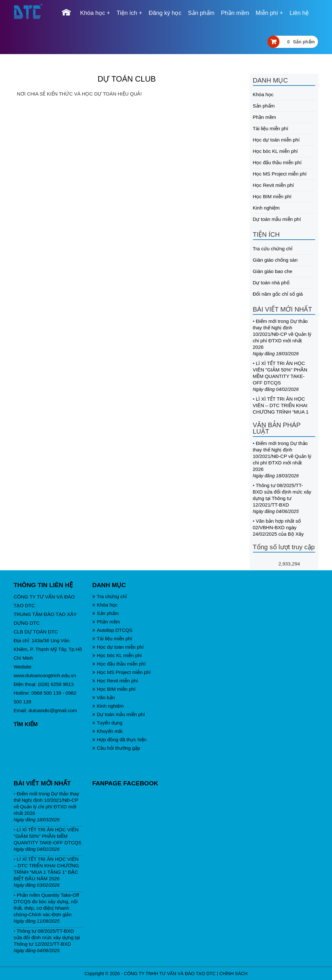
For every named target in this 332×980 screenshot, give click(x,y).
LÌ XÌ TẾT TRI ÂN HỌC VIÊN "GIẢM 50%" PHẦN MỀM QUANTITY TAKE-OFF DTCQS (47, 836)
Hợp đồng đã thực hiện (120, 740)
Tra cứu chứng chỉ (273, 249)
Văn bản (104, 697)
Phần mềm (235, 13)
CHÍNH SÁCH (233, 974)
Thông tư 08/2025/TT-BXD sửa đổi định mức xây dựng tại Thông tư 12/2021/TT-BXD (47, 937)
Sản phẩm (201, 13)
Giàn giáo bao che (273, 271)
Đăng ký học (165, 13)
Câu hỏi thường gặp (116, 748)
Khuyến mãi (107, 731)
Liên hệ (299, 13)
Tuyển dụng (107, 723)
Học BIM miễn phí (272, 196)
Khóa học (93, 13)
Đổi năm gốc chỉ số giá (278, 294)
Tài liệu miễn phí (271, 128)
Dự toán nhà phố (271, 283)
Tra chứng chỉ (110, 596)
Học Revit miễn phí (273, 185)
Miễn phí (267, 13)
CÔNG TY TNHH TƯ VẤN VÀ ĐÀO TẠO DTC (170, 974)
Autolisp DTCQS (113, 630)
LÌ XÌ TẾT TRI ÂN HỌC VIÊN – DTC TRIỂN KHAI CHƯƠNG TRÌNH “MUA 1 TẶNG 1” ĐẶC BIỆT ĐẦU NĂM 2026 (281, 412)
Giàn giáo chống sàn (275, 260)
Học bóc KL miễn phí (275, 151)
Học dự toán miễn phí (276, 140)
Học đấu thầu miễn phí (277, 162)
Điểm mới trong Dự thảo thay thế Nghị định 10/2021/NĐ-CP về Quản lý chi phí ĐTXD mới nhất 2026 (282, 334)
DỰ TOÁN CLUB (127, 79)
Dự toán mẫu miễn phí (277, 219)
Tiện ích (127, 13)
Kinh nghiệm (266, 208)
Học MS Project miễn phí (280, 174)
